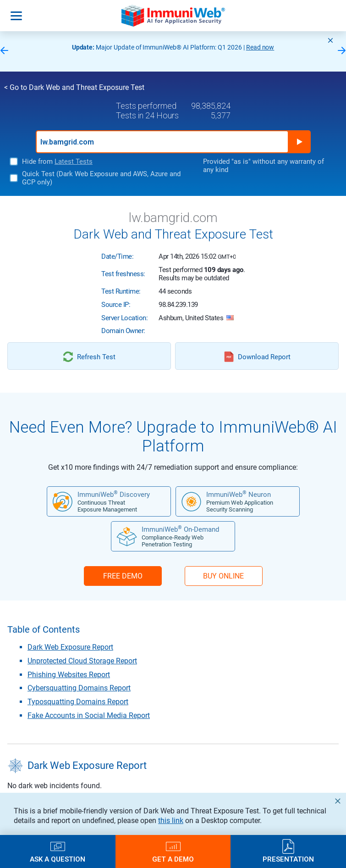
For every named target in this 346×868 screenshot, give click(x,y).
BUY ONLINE (223, 576)
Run (299, 142)
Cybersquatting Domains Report (79, 688)
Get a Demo (173, 859)
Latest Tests (74, 161)
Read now (260, 47)
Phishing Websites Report (69, 675)
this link (171, 821)
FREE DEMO (123, 576)
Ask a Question (58, 859)
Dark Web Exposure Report (70, 647)
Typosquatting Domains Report (78, 702)
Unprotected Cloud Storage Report (82, 661)
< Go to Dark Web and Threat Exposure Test (74, 87)
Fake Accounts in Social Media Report (89, 715)
